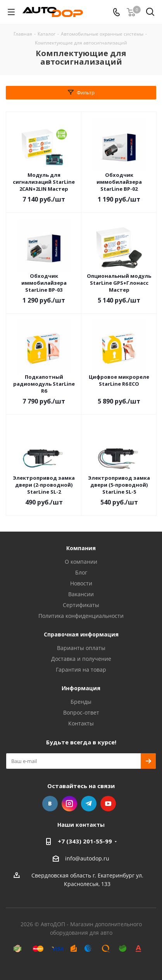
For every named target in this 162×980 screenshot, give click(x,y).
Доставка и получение (81, 659)
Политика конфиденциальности (81, 616)
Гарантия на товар (81, 670)
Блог (81, 572)
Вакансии (81, 594)
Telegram (89, 804)
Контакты (81, 723)
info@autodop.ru (87, 858)
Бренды (81, 702)
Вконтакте (50, 804)
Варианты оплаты (81, 648)
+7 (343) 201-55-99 (85, 841)
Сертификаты (81, 605)
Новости (81, 583)
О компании (81, 562)
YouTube (108, 804)
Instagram (69, 804)
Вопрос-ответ (81, 712)
